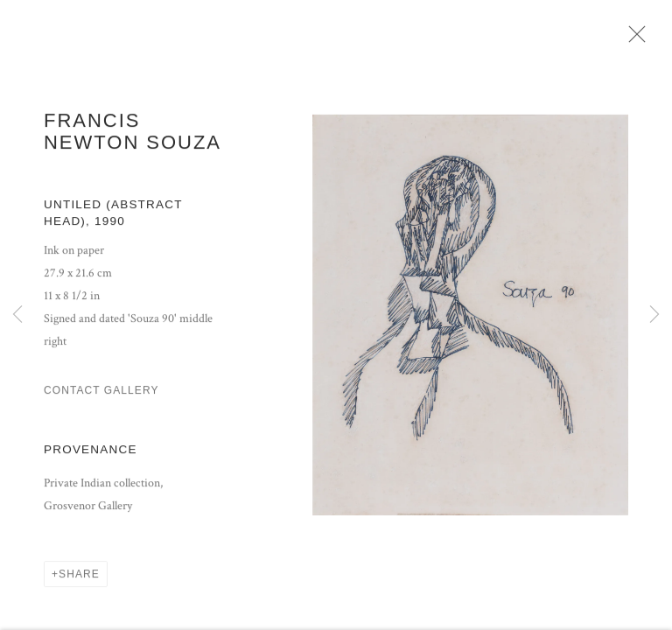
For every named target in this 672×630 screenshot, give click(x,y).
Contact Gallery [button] (101, 395)
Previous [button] (17, 315)
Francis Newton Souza (133, 136)
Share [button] (79, 579)
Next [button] (654, 315)
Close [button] (637, 39)
